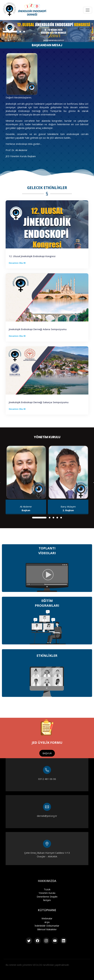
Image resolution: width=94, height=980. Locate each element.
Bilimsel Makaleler (47, 929)
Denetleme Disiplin (47, 897)
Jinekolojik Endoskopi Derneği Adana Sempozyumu (38, 329)
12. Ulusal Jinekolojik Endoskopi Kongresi (32, 256)
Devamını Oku (17, 263)
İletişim (47, 900)
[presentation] (80, 28)
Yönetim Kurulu (47, 893)
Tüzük (47, 889)
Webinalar (47, 918)
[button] (10, 32)
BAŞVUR (47, 753)
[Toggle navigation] (88, 10)
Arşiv (47, 922)
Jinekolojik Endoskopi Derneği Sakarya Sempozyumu (39, 402)
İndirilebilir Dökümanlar (47, 926)
